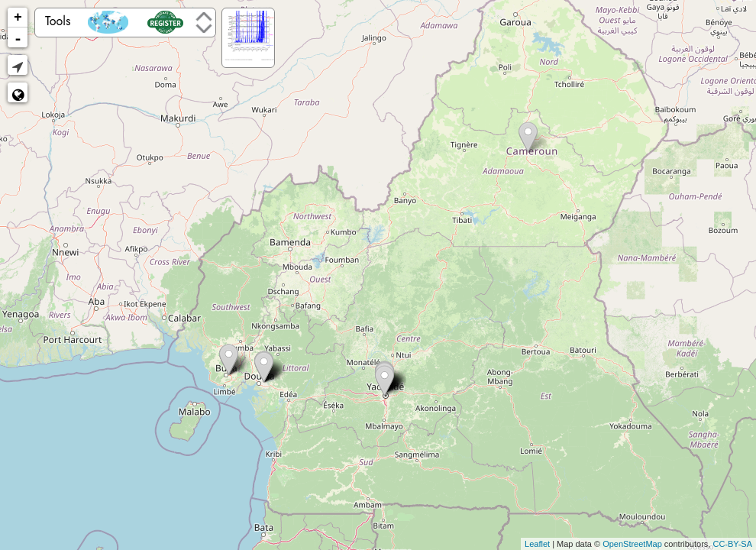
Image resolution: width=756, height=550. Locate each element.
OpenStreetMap (632, 544)
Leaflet (537, 544)
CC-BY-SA (732, 544)
